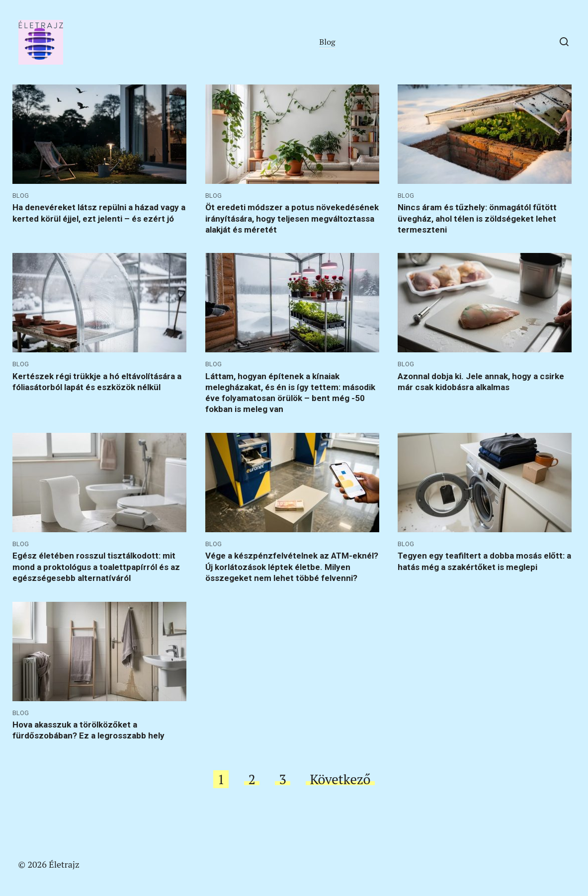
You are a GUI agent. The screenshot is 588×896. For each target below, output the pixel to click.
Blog (327, 42)
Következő (340, 779)
